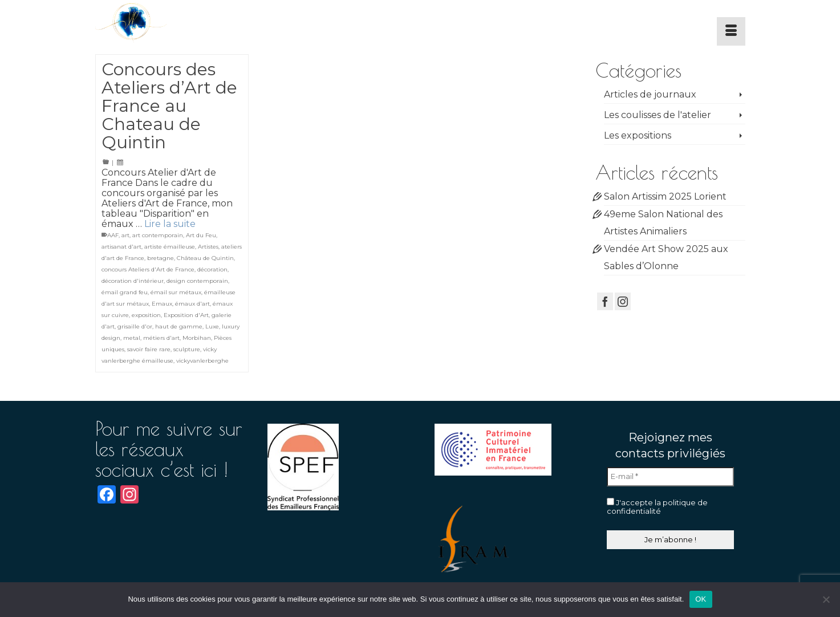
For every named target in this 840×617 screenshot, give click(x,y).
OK (701, 599)
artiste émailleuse (170, 247)
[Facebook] (605, 301)
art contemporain (158, 235)
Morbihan (197, 338)
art (125, 235)
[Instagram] (623, 301)
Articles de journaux (650, 94)
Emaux (162, 304)
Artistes (208, 247)
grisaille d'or (135, 326)
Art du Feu (201, 235)
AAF (113, 235)
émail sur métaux (176, 292)
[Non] (826, 599)
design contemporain (197, 281)
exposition (146, 315)
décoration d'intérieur (133, 281)
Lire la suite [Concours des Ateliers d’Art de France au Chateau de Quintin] (170, 224)
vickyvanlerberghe (202, 361)
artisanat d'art (121, 247)
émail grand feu (125, 292)
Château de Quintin (205, 258)
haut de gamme (179, 326)
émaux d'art (192, 304)
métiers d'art (161, 338)
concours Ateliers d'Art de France (148, 269)
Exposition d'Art (186, 315)
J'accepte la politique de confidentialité (657, 507)
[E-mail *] (670, 477)
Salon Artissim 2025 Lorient (665, 196)
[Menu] (731, 31)
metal (132, 338)
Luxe (212, 326)
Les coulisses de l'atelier (658, 115)
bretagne (161, 258)
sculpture (187, 349)
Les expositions (638, 135)
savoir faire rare (149, 349)
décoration (212, 269)
